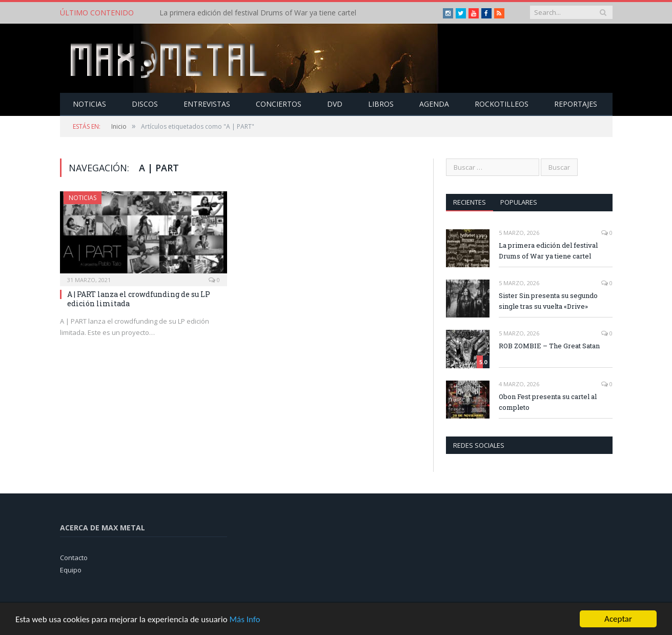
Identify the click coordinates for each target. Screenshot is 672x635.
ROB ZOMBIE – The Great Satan (549, 346)
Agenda (434, 104)
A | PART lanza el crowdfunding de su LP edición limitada (139, 299)
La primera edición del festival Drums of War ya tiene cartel (258, 13)
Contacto (74, 558)
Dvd (335, 104)
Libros (381, 104)
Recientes (470, 202)
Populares (519, 202)
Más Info (245, 622)
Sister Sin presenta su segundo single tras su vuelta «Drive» (548, 301)
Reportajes (576, 104)
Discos (145, 104)
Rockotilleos (502, 104)
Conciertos (279, 104)
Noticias (89, 104)
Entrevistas (207, 104)
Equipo (71, 570)
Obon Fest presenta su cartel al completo (548, 402)
